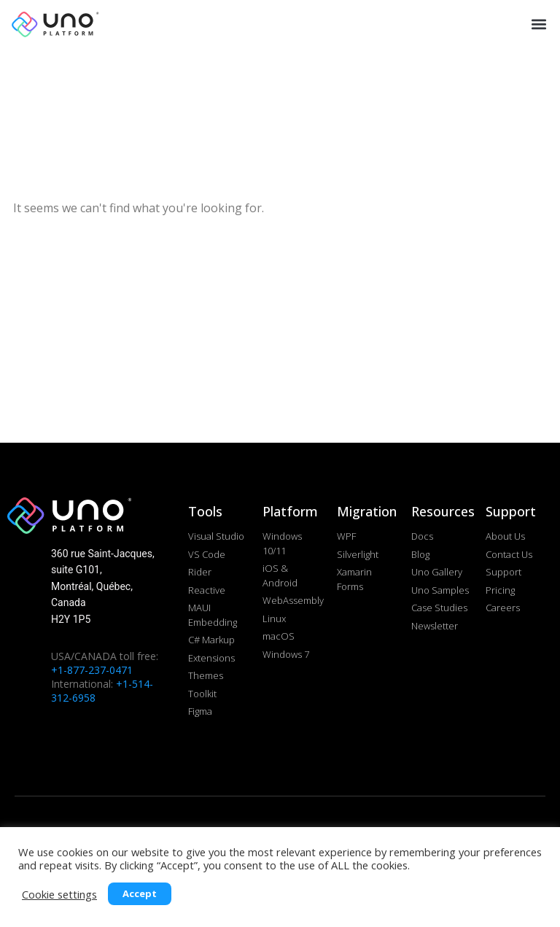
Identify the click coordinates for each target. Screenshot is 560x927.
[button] (537, 24)
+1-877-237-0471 (92, 670)
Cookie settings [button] (59, 894)
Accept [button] (140, 893)
